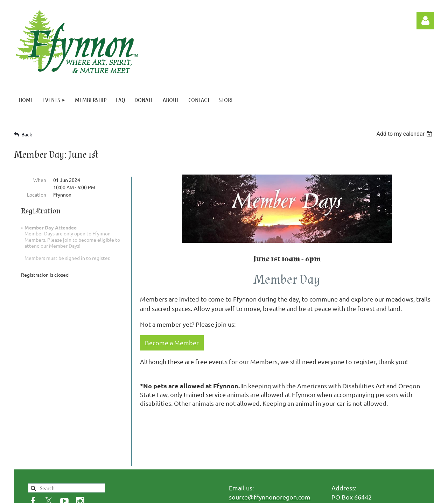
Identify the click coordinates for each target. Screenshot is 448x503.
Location (37, 194)
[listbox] (405, 134)
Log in (425, 21)
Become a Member (172, 343)
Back (27, 134)
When (40, 180)
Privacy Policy (57, 473)
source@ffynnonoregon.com (270, 447)
